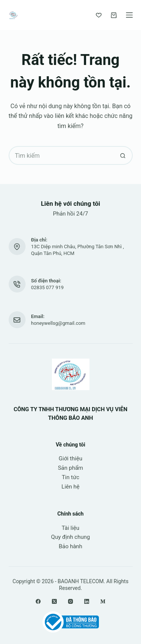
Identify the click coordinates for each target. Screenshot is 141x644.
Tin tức (70, 477)
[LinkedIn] (87, 601)
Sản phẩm (70, 468)
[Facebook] (38, 601)
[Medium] (103, 601)
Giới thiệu (70, 458)
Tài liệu (70, 528)
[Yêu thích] (99, 15)
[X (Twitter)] (54, 601)
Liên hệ (71, 487)
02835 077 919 (48, 287)
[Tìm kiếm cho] (61, 155)
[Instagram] (70, 601)
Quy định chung (70, 537)
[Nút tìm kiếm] (123, 155)
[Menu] (129, 15)
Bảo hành (70, 546)
